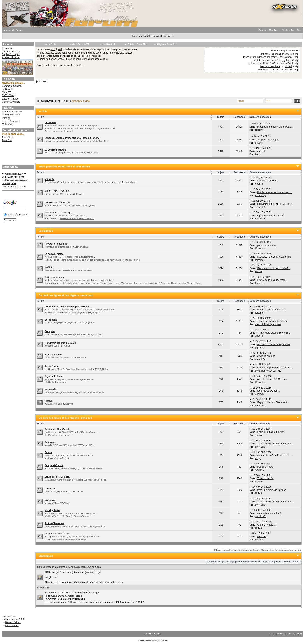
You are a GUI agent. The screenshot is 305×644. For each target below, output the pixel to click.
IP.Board (151, 640)
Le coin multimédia (55, 150)
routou (259, 493)
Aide (299, 30)
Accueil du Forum (13, 30)
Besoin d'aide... (13, 622)
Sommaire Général (12, 86)
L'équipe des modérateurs (243, 562)
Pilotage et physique (12, 112)
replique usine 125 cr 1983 (261, 63)
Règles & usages (11, 54)
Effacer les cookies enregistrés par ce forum (237, 550)
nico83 (288, 66)
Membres (274, 30)
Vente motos (66, 283)
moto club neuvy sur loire (268, 324)
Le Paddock (46, 231)
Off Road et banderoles (57, 203)
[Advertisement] (18, 154)
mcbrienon (261, 406)
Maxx (258, 154)
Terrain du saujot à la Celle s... (273, 321)
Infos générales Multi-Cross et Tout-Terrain (64, 167)
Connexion (156, 36)
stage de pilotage (266, 356)
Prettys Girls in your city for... (272, 280)
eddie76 (260, 394)
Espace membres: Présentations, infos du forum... (72, 138)
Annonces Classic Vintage (174, 283)
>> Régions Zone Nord (136, 44)
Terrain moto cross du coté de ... (274, 333)
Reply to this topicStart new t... (273, 402)
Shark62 (260, 470)
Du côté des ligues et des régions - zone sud (65, 418)
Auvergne (50, 442)
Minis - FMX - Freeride (57, 191)
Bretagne (50, 331)
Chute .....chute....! (267, 525)
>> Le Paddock (108, 44)
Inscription (167, 36)
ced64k (288, 54)
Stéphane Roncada (270, 54)
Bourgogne (51, 320)
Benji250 (80, 599)
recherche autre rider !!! (270, 513)
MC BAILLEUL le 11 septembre (274, 344)
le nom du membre (115, 582)
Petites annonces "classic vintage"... (77, 218)
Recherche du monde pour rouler (274, 204)
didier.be (260, 540)
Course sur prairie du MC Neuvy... (275, 368)
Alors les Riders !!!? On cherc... (273, 379)
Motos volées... (194, 283)
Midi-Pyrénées (52, 510)
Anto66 (259, 482)
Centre (48, 452)
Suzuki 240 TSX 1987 (269, 70)
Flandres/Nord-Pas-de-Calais (60, 343)
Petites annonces (54, 277)
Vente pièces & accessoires (86, 283)
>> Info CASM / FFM (13, 177)
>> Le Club (50, 44)
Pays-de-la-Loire (54, 376)
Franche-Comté (53, 355)
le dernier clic (97, 582)
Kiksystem (261, 248)
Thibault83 (261, 207)
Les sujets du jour (216, 562)
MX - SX (6, 92)
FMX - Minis (8, 95)
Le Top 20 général (290, 562)
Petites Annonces (11, 121)
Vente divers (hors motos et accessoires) (141, 283)
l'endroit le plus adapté (120, 53)
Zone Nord (7, 137)
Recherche (288, 30)
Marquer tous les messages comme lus (281, 550)
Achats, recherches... (110, 283)
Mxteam (43, 81)
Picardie (49, 401)
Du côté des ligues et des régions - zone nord (66, 295)
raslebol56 (285, 63)
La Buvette (7, 89)
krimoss (259, 283)
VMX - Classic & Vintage (58, 213)
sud (60, 49)
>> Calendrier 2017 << (14, 174)
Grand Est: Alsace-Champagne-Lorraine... (68, 307)
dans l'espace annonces (88, 59)
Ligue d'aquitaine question (271, 432)
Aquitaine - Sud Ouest (57, 429)
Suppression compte (268, 140)
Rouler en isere (265, 467)
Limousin (50, 489)
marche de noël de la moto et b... (274, 455)
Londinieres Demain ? (269, 391)
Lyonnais (50, 500)
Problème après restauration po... (274, 192)
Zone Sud (7, 140)
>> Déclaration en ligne (14, 187)
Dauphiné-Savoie (54, 465)
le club (43, 111)
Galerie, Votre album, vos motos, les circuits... (60, 65)
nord (53, 49)
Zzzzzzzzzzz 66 (266, 478)
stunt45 (259, 435)
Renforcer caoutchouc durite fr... (274, 268)
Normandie (51, 389)
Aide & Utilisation (11, 57)
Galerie (262, 30)
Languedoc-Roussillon (57, 477)
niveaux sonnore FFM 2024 (272, 310)
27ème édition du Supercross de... (275, 444)
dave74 (259, 336)
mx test (261, 151)
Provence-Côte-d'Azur (57, 534)
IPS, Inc (164, 640)
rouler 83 (262, 537)
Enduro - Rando (10, 99)
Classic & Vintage (11, 102)
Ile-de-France (52, 366)
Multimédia (8, 124)
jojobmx (288, 57)
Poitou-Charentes (54, 523)
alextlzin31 (261, 516)
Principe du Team (11, 51)
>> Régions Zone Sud (165, 44)
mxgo (258, 458)
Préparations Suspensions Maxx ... (261, 57)
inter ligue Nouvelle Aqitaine (272, 490)
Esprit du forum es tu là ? (265, 60)
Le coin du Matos (11, 115)
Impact (259, 143)
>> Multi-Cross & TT (79, 44)
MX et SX (50, 179)
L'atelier (6, 118)
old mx (288, 70)
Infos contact (12, 625)
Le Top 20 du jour (269, 562)
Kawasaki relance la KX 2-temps (274, 257)
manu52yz (261, 196)
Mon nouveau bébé (270, 66)
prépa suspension (266, 245)
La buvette (50, 122)
